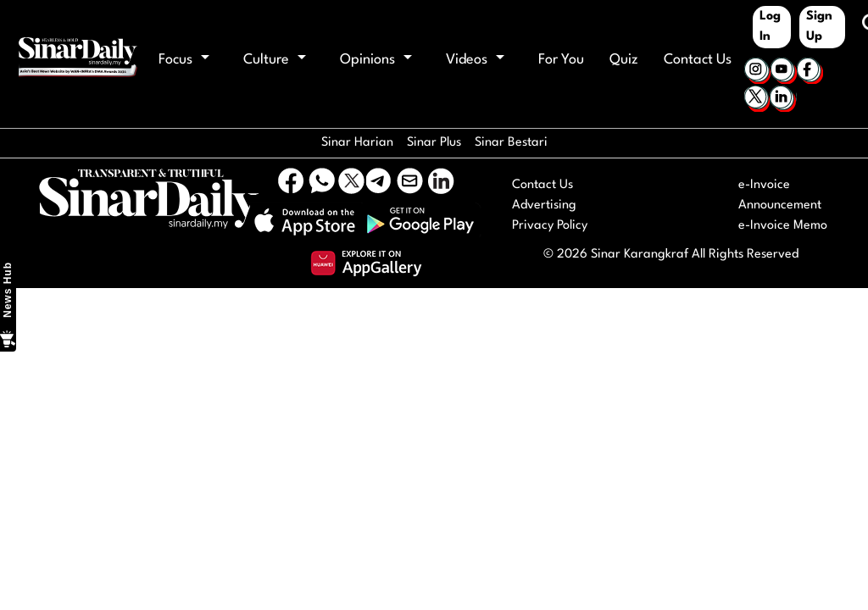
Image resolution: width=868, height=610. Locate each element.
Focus (184, 60)
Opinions (376, 60)
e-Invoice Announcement (780, 195)
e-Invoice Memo (783, 226)
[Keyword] (854, 24)
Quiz (624, 60)
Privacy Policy (550, 226)
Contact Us (698, 60)
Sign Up (819, 27)
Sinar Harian (357, 143)
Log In (770, 27)
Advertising (544, 205)
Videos (475, 60)
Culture (275, 60)
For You (561, 60)
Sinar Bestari (511, 143)
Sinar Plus (434, 143)
